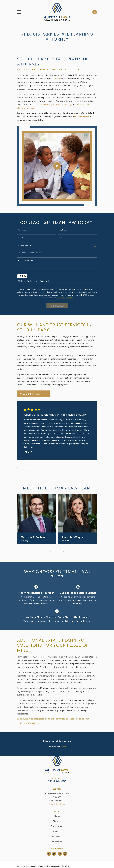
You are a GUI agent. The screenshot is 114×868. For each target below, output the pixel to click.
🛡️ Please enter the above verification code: (34, 281)
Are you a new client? (26, 245)
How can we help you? (26, 261)
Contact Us (57, 842)
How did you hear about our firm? (30, 253)
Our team (57, 79)
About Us (57, 821)
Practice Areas (57, 826)
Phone (20, 238)
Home (57, 816)
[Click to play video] (57, 166)
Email (61, 238)
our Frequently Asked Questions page (56, 104)
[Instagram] (65, 854)
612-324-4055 (57, 782)
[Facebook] (49, 854)
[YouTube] (60, 854)
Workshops (57, 837)
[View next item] (28, 468)
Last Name (63, 230)
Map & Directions (57, 804)
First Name (22, 230)
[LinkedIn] (54, 854)
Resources (57, 831)
